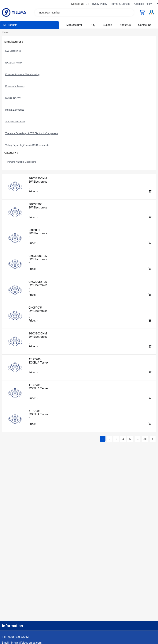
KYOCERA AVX (13, 98)
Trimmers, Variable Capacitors (21, 162)
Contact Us (145, 25)
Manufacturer (74, 25)
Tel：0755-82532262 (15, 637)
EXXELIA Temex (14, 63)
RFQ (92, 25)
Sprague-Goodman (15, 122)
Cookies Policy (143, 4)
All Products (10, 25)
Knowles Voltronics (15, 86)
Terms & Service (121, 4)
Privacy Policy (99, 4)
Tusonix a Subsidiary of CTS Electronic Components (32, 133)
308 (145, 439)
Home (6, 32)
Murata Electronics (15, 110)
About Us (125, 25)
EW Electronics (13, 51)
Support (107, 25)
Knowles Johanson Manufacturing (22, 74)
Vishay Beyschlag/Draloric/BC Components (27, 145)
